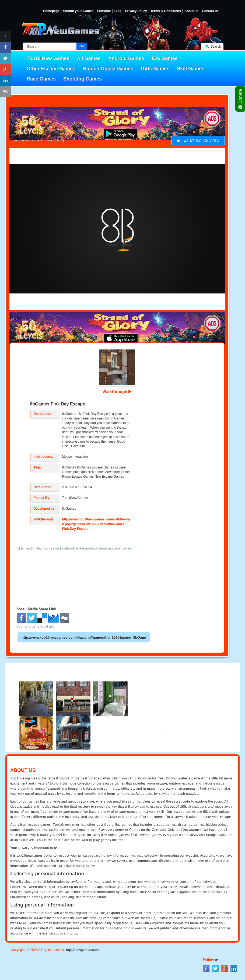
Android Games (126, 58)
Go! (82, 46)
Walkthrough (117, 391)
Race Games (41, 79)
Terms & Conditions (166, 11)
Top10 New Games (48, 58)
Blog (118, 11)
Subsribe (104, 11)
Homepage (51, 11)
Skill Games (191, 69)
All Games (89, 58)
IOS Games (165, 58)
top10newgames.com (82, 950)
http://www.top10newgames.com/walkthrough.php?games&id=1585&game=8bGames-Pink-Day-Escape (96, 524)
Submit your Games (78, 11)
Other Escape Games (51, 69)
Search (216, 46)
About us (191, 11)
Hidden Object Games (108, 69)
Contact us (210, 11)
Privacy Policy (136, 11)
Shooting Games (83, 79)
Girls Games (155, 69)
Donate (241, 99)
